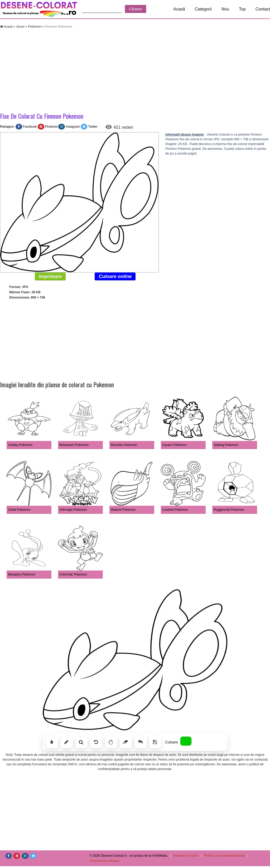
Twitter (93, 127)
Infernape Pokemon (73, 510)
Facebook (30, 127)
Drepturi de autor (186, 856)
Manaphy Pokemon (21, 574)
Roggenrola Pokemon (229, 510)
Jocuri (20, 27)
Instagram (73, 127)
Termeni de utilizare (104, 861)
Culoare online (115, 276)
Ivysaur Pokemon (174, 445)
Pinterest (51, 127)
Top (242, 9)
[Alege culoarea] (186, 741)
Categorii (203, 9)
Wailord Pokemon (123, 510)
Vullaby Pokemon (20, 445)
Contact (263, 9)
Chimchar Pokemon (73, 574)
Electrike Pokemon (124, 445)
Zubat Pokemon (19, 510)
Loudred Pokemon (175, 510)
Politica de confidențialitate (225, 856)
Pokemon (35, 27)
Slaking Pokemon (226, 445)
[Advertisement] (135, 71)
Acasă (179, 9)
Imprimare (50, 276)
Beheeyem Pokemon (74, 445)
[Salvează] (155, 742)
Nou (225, 9)
